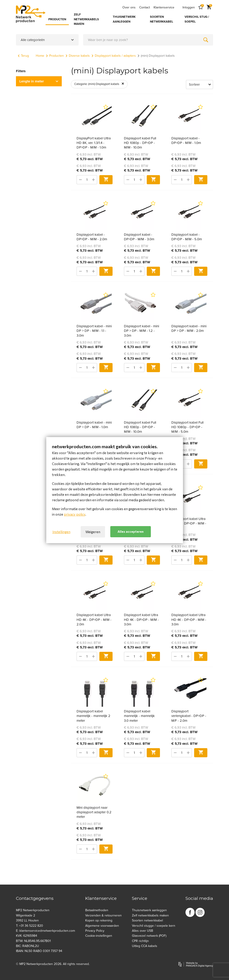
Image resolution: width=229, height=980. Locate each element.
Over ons (129, 7)
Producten (55, 56)
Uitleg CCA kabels (145, 946)
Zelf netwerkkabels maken (150, 915)
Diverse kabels (78, 56)
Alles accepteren (131, 531)
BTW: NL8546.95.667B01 (33, 941)
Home (40, 56)
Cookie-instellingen (99, 936)
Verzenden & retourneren (103, 915)
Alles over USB (143, 931)
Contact (145, 7)
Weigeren (93, 532)
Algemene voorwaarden (102, 926)
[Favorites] (201, 7)
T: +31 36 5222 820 (30, 926)
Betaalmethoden (97, 910)
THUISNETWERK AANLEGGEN (124, 19)
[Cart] (209, 7)
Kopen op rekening (99, 920)
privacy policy (75, 514)
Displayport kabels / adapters (114, 56)
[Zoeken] (206, 40)
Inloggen (189, 7)
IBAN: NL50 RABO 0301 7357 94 (39, 951)
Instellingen (61, 532)
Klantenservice (164, 7)
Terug (23, 56)
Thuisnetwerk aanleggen (149, 910)
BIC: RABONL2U (27, 946)
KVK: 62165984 (27, 936)
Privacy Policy (95, 931)
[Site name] (31, 14)
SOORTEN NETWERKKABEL (162, 19)
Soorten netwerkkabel (147, 920)
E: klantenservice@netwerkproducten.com (45, 931)
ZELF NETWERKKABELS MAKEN (86, 19)
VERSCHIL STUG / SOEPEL (197, 19)
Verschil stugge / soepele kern (154, 926)
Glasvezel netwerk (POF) (149, 936)
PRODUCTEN (57, 19)
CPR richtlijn (140, 941)
